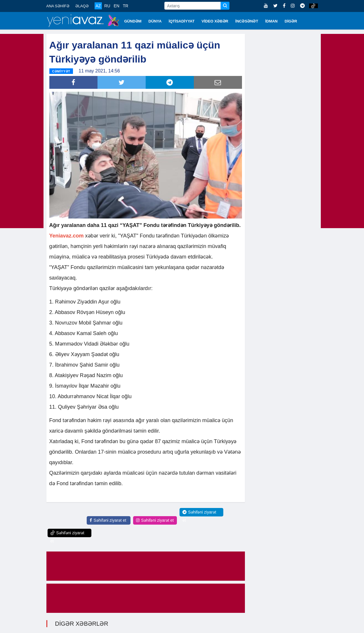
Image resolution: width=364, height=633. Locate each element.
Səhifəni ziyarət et (108, 520)
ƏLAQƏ (82, 6)
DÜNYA (155, 21)
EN (116, 6)
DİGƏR (291, 21)
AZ (98, 6)
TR (126, 6)
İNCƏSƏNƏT (247, 21)
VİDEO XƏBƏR (215, 21)
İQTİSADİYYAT (182, 21)
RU (107, 6)
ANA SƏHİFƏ (58, 6)
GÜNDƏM (133, 21)
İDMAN (271, 21)
